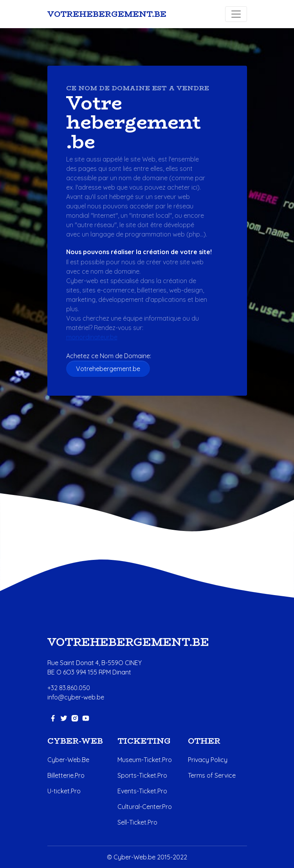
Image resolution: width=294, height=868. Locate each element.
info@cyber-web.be (76, 697)
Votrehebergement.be (108, 369)
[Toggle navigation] (236, 14)
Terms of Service (212, 775)
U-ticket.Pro (64, 791)
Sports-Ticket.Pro (142, 775)
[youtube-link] (86, 717)
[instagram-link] (75, 717)
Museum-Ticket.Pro (145, 760)
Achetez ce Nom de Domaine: (112, 356)
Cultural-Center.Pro (145, 807)
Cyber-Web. (65, 760)
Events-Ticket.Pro (142, 791)
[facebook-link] (53, 717)
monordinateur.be (92, 337)
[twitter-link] (64, 717)
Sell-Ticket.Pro (137, 822)
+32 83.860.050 (69, 688)
